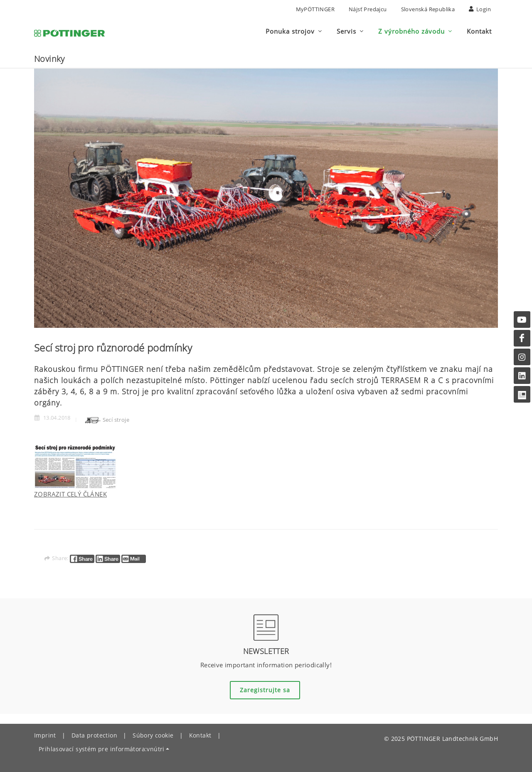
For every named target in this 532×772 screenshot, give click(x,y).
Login (480, 9)
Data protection (94, 735)
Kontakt (200, 735)
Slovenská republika (428, 9)
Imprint (45, 735)
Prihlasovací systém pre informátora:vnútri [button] (102, 749)
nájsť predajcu (368, 9)
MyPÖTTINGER (315, 9)
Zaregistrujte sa (265, 690)
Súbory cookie (153, 735)
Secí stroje (107, 420)
